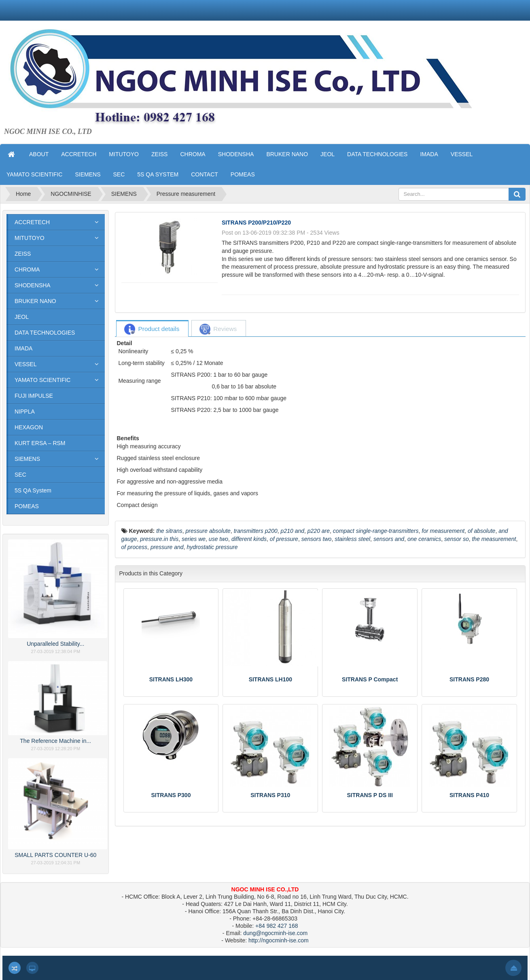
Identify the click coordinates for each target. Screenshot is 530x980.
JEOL (22, 317)
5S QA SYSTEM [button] (158, 174)
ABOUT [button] (39, 154)
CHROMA (27, 269)
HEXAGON (29, 427)
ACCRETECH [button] (79, 154)
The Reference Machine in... (55, 741)
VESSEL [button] (462, 154)
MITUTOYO (30, 238)
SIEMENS (27, 459)
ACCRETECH (32, 222)
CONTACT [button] (205, 174)
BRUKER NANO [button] (287, 154)
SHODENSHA (33, 285)
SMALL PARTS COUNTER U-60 (55, 855)
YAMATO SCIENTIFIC (42, 380)
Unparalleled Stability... (55, 644)
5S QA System (33, 490)
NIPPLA (25, 412)
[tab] (152, 329)
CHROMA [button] (193, 154)
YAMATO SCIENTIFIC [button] (34, 174)
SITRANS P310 (270, 795)
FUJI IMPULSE (34, 396)
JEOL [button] (328, 154)
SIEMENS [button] (88, 174)
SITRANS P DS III (370, 795)
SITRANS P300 (171, 795)
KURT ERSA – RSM (40, 443)
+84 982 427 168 (277, 926)
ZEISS (23, 254)
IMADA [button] (429, 154)
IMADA (23, 348)
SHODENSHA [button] (236, 154)
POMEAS (27, 506)
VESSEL (25, 364)
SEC (20, 475)
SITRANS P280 (469, 679)
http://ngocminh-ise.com (279, 940)
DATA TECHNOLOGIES (45, 333)
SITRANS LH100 (270, 679)
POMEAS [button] (243, 174)
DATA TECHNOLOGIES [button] (377, 154)
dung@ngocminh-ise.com (275, 933)
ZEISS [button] (159, 154)
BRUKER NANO (35, 301)
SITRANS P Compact (370, 679)
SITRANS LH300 (171, 679)
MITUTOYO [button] (124, 154)
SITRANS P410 (469, 795)
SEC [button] (119, 174)
